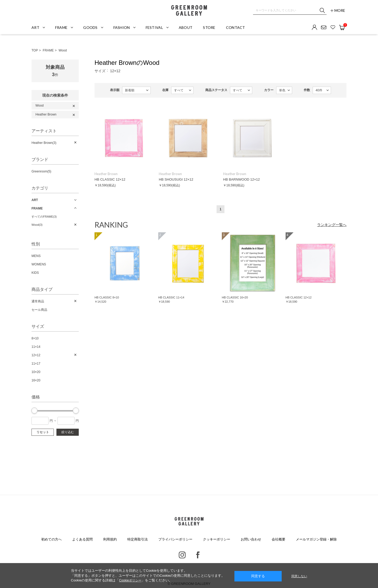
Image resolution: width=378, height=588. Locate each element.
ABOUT (186, 27)
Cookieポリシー (130, 580)
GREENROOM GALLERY (189, 10)
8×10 (35, 338)
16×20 (36, 380)
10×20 (36, 372)
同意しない (299, 576)
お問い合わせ (251, 539)
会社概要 (279, 539)
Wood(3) (37, 225)
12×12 (36, 355)
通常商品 (38, 301)
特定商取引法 (138, 539)
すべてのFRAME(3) (44, 217)
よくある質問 (82, 539)
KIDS (35, 273)
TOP (35, 50)
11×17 (36, 364)
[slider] (34, 411)
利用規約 (110, 539)
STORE (209, 27)
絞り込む (68, 432)
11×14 (36, 347)
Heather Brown (46, 114)
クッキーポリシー (217, 539)
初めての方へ (51, 539)
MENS (36, 256)
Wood (63, 50)
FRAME (48, 50)
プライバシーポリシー (175, 539)
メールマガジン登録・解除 (316, 539)
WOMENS (39, 264)
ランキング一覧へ (332, 225)
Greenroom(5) (41, 171)
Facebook (198, 555)
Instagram (182, 555)
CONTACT (236, 27)
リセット (43, 432)
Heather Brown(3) (44, 143)
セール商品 (39, 310)
